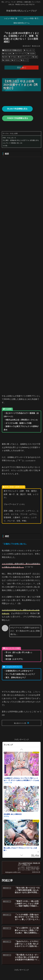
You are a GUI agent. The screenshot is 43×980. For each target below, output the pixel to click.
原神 (5, 57)
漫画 (35, 57)
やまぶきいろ (29, 50)
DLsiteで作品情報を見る (17, 109)
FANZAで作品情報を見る (18, 118)
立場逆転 (6, 60)
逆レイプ (24, 60)
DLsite (35, 856)
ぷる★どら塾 (8, 783)
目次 (19, 67)
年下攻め (13, 57)
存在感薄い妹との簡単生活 (13, 815)
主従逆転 (31, 54)
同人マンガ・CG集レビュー (12, 50)
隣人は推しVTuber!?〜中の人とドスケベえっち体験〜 (20, 850)
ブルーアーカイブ (19, 54)
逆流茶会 (6, 817)
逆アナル (15, 60)
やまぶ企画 (7, 54)
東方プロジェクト (24, 57)
